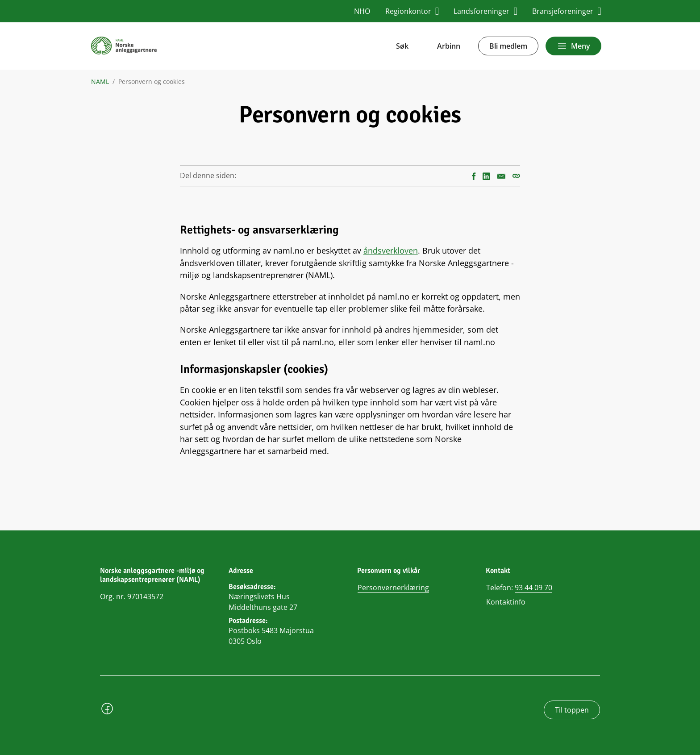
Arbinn (449, 46)
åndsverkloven (391, 250)
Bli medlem (508, 46)
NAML (100, 82)
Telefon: (519, 588)
